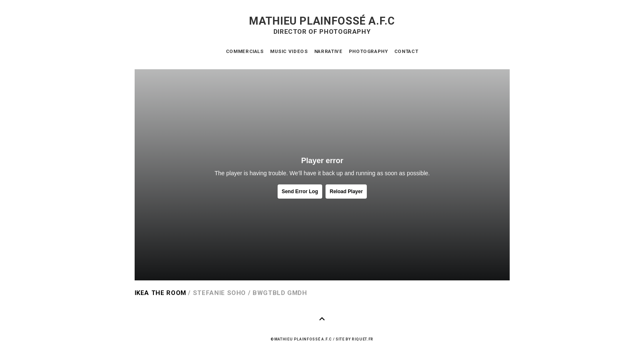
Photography (368, 51)
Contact (406, 51)
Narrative (328, 51)
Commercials (245, 51)
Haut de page (322, 319)
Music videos (289, 51)
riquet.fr (363, 339)
